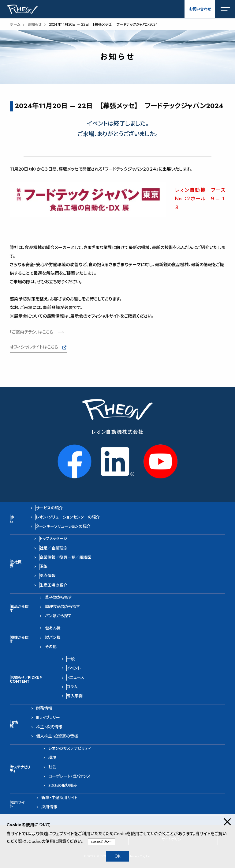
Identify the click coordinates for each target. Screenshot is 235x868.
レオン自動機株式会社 (118, 432)
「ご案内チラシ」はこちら (32, 332)
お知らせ (35, 25)
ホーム (15, 25)
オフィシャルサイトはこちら (34, 347)
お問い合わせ (200, 9)
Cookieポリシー (101, 842)
